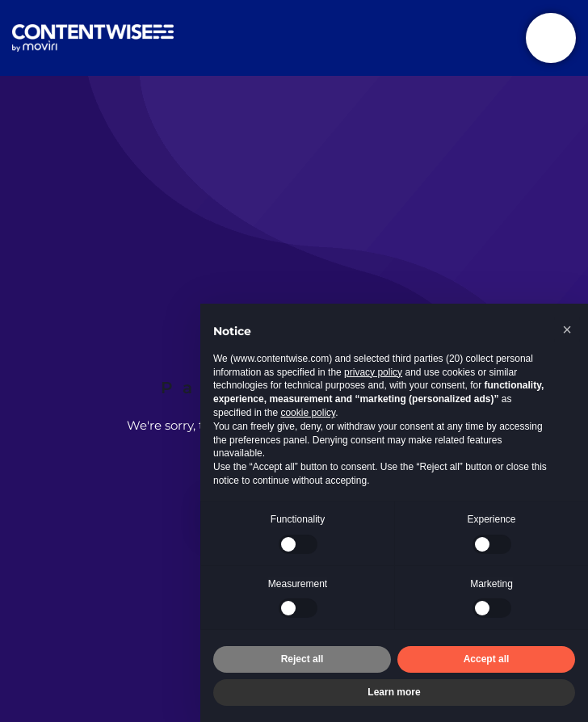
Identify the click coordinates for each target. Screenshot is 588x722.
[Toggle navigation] (551, 38)
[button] (567, 330)
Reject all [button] (302, 659)
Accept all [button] (487, 659)
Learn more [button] (394, 692)
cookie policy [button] (308, 413)
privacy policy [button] (373, 372)
